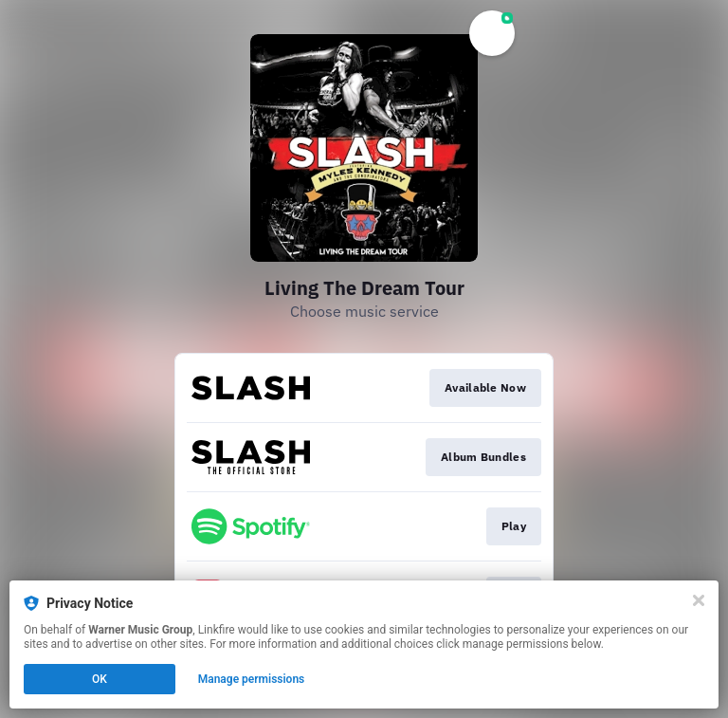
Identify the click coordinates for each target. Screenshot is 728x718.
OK (100, 679)
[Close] (699, 600)
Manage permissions (252, 679)
